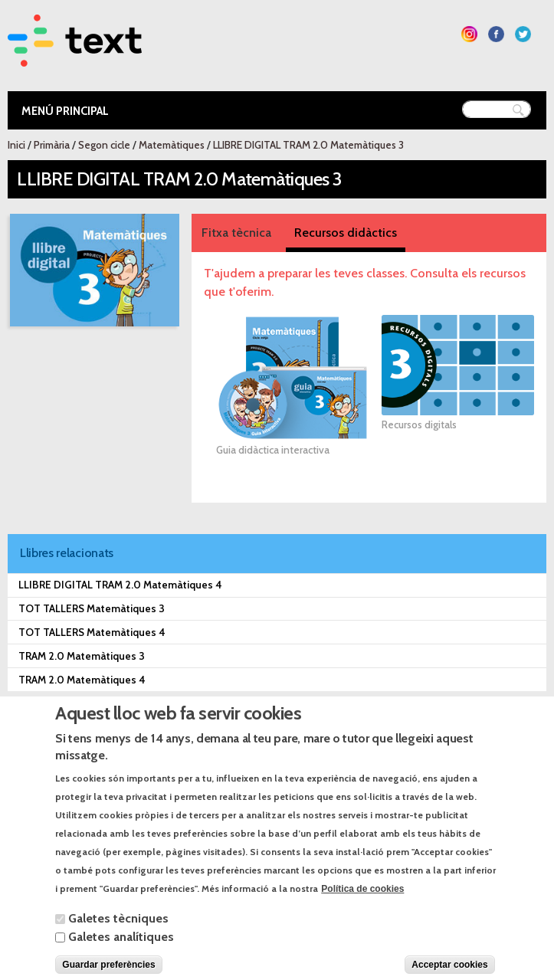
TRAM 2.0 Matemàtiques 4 (82, 680)
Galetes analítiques (121, 956)
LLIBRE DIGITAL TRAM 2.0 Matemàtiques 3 (308, 145)
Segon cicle (104, 145)
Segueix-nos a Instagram (469, 34)
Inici (16, 145)
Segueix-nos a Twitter (523, 34)
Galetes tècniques (118, 937)
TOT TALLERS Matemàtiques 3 (92, 608)
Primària (52, 145)
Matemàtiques (172, 145)
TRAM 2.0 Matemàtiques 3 (82, 656)
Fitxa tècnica (236, 233)
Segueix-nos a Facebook (496, 34)
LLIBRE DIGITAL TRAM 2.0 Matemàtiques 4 (120, 585)
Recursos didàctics (346, 233)
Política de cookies (362, 908)
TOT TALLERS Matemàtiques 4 (92, 632)
